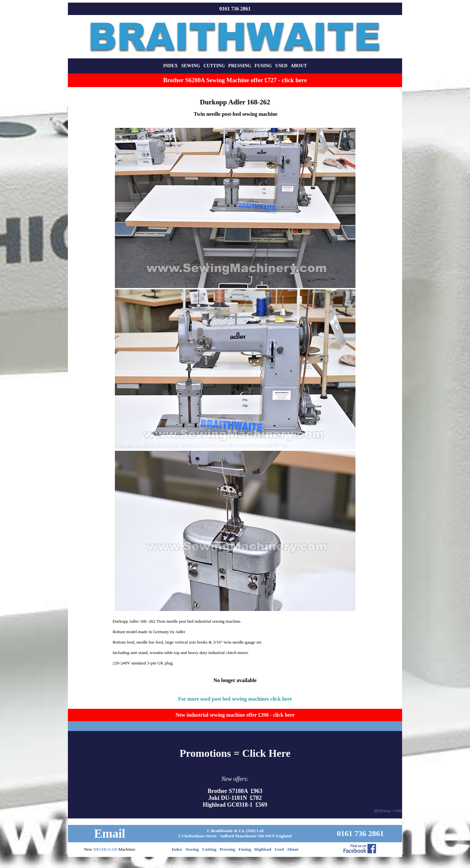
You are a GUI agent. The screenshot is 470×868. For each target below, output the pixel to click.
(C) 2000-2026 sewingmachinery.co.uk (235, 861)
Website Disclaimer (110, 861)
